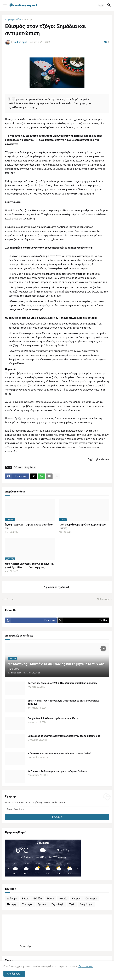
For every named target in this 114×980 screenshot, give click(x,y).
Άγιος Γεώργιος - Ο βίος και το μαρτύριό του (29, 526)
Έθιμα (25, 899)
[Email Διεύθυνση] (57, 809)
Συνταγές (27, 904)
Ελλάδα (38, 899)
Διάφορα (28, 20)
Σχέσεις (42, 904)
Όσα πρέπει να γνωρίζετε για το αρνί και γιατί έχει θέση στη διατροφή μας (29, 566)
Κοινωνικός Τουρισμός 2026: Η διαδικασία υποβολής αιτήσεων (62, 683)
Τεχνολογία (58, 904)
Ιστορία (63, 899)
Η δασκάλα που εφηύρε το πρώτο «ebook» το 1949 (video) (59, 754)
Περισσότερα (86, 966)
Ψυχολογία (30, 467)
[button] (5, 5)
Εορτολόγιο (26, 946)
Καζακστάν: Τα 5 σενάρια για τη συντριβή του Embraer (57, 771)
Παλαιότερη (104, 599)
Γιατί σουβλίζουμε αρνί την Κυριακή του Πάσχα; (82, 526)
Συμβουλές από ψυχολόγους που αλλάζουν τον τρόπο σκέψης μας (64, 736)
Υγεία (72, 904)
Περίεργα (12, 904)
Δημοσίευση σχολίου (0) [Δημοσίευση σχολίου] (57, 587)
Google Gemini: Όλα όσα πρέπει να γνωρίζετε (53, 718)
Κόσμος (76, 899)
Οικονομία (91, 899)
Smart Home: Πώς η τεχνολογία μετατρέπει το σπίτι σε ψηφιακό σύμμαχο (63, 702)
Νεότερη (9, 599)
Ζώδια (50, 899)
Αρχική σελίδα (13, 20)
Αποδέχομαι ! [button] (14, 974)
